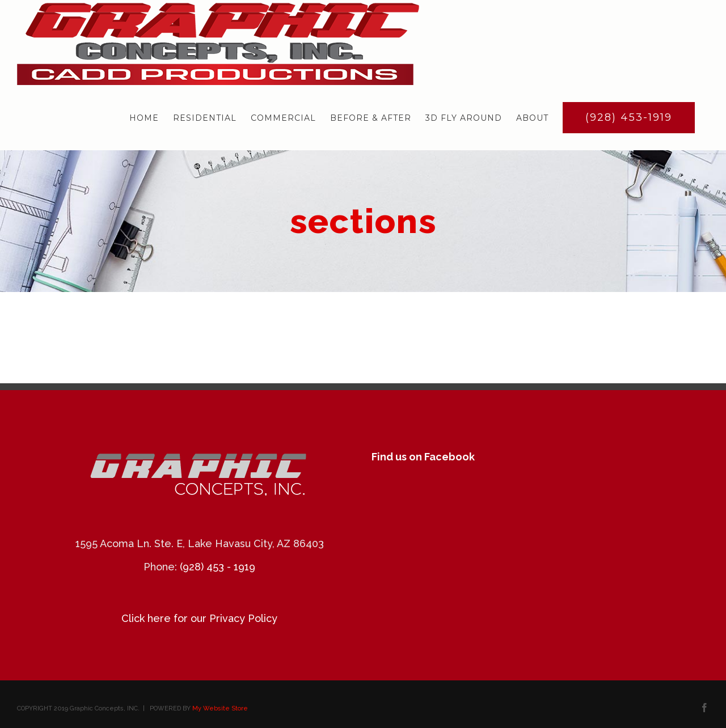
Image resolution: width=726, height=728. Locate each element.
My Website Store (220, 708)
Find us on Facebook (423, 457)
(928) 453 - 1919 (218, 567)
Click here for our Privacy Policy (199, 618)
